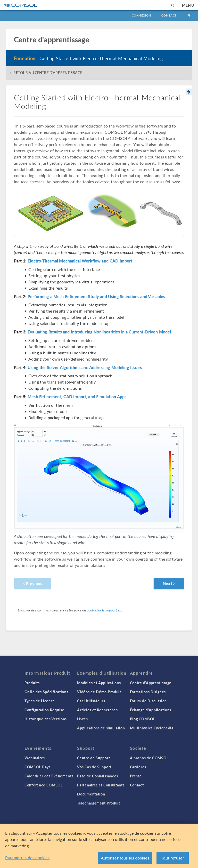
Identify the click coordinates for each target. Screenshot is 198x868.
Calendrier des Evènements (49, 776)
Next (169, 583)
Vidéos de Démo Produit (99, 692)
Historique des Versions (46, 719)
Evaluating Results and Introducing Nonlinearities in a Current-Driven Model (99, 332)
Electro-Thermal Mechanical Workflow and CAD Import (80, 261)
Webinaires (35, 758)
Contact (169, 15)
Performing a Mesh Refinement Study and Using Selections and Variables (96, 297)
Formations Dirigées (148, 692)
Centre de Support (93, 758)
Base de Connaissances (98, 776)
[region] (99, 846)
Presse (136, 776)
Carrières (138, 767)
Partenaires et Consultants (101, 785)
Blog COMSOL (143, 719)
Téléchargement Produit (98, 803)
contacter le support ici (104, 610)
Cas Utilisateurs (91, 701)
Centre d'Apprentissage (151, 683)
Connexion (141, 15)
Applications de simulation (101, 728)
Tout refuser (172, 858)
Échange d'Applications (151, 710)
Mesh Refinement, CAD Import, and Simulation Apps (77, 397)
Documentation (91, 794)
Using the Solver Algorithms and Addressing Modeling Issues (85, 368)
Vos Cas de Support (94, 767)
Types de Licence (40, 701)
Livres (82, 719)
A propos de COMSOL (149, 758)
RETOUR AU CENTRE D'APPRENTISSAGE (48, 73)
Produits (32, 683)
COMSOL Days (38, 767)
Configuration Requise (44, 710)
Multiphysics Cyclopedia (152, 728)
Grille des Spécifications (46, 692)
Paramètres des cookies (27, 858)
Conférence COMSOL (44, 785)
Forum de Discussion (148, 701)
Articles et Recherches (97, 710)
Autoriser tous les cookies (125, 858)
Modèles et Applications (99, 683)
